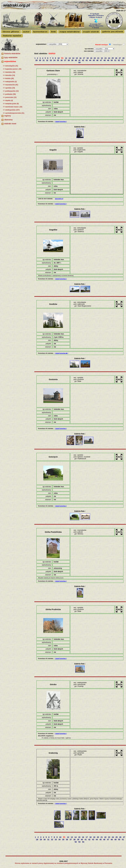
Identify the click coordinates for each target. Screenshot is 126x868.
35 (58, 60)
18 (88, 58)
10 (59, 58)
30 (40, 60)
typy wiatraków (11, 57)
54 (80, 62)
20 (95, 58)
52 (119, 60)
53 (123, 60)
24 (109, 58)
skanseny (8, 120)
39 (73, 60)
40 (76, 60)
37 (65, 60)
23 (106, 58)
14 (73, 58)
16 (81, 58)
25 (113, 58)
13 (70, 58)
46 (98, 60)
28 (124, 58)
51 (116, 60)
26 (116, 58)
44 (90, 60)
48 (105, 60)
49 (108, 60)
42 (83, 60)
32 (47, 60)
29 (37, 60)
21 (99, 58)
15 (77, 58)
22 (102, 58)
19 (91, 58)
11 (63, 58)
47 (101, 60)
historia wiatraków (12, 54)
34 (55, 60)
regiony (8, 116)
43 (87, 60)
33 (51, 60)
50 (112, 60)
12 (66, 58)
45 (94, 60)
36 (62, 60)
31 (44, 60)
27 (120, 58)
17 (84, 58)
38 (69, 60)
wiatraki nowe (10, 124)
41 (80, 60)
